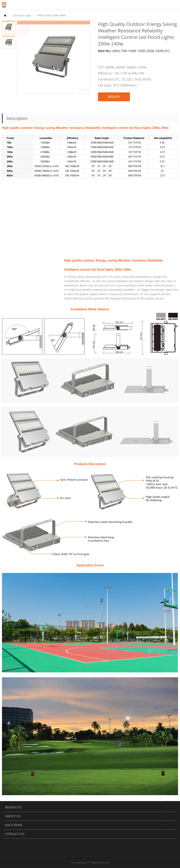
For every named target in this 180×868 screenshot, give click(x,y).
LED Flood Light (22, 15)
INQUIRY (114, 97)
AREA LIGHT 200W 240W (52, 15)
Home (5, 15)
